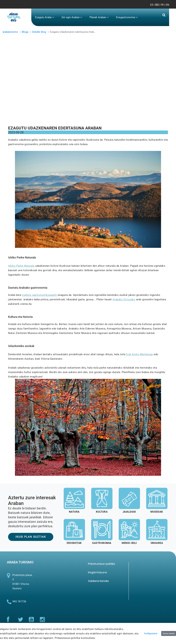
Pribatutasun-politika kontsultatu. (75, 638)
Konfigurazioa (151, 633)
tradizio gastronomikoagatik (40, 295)
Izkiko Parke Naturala (21, 266)
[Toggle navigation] (164, 7)
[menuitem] (45, 17)
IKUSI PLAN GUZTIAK (31, 537)
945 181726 (19, 603)
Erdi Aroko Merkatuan (140, 354)
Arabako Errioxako (124, 299)
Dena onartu (169, 633)
